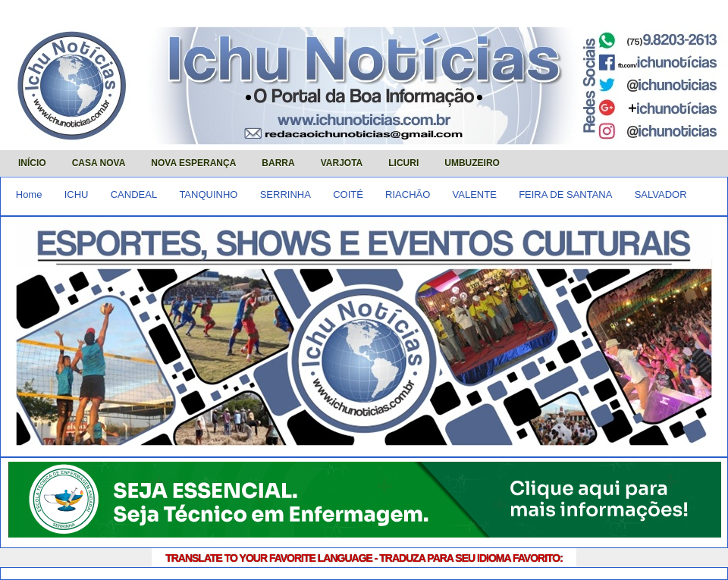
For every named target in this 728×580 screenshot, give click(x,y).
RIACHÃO (408, 194)
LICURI (403, 163)
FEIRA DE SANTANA (565, 194)
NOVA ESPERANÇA (193, 163)
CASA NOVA (99, 163)
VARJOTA (342, 163)
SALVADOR (661, 194)
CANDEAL (134, 194)
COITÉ (348, 194)
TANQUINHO (208, 194)
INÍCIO (32, 163)
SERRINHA (286, 194)
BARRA (278, 163)
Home (29, 194)
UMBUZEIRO (472, 163)
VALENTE (475, 194)
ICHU (77, 194)
